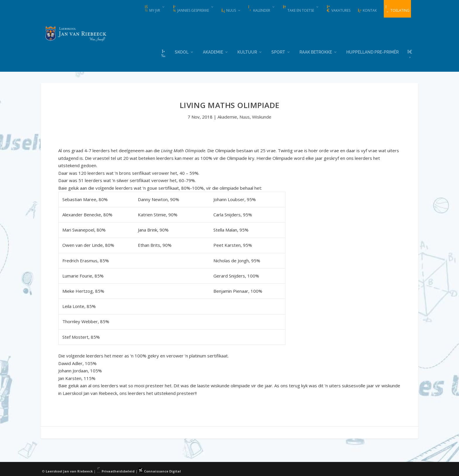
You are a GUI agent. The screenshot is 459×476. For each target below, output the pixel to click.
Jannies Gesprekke (191, 9)
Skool (182, 51)
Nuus (228, 10)
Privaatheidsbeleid (116, 471)
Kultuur (247, 51)
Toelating (397, 9)
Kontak (367, 10)
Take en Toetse (298, 9)
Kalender (259, 9)
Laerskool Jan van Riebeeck (69, 471)
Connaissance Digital (160, 471)
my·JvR (152, 9)
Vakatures (338, 9)
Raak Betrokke (316, 51)
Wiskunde (262, 117)
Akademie (213, 51)
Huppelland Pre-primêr (372, 51)
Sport (278, 51)
